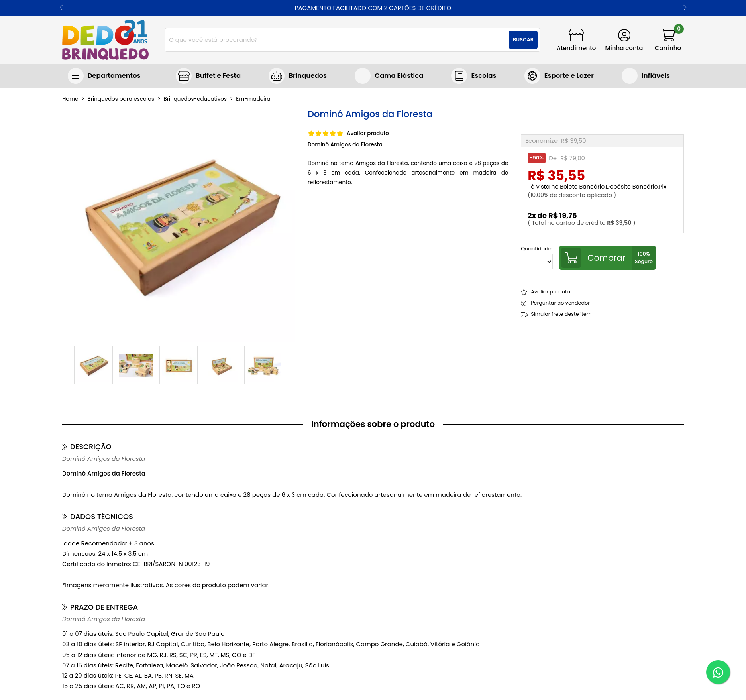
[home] (105, 40)
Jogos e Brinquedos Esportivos (559, 76)
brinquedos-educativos (195, 99)
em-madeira (253, 99)
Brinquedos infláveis (646, 76)
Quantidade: (537, 258)
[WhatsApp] (718, 672)
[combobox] (352, 40)
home (70, 99)
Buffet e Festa (218, 76)
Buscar (523, 40)
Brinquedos (308, 76)
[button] (61, 8)
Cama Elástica (399, 76)
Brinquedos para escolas (474, 76)
